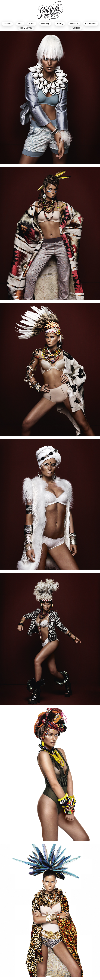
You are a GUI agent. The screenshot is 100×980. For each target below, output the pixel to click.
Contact (76, 28)
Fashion (7, 24)
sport (32, 24)
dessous (74, 24)
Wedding (45, 24)
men (20, 24)
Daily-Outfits (26, 28)
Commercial (91, 24)
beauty (60, 24)
